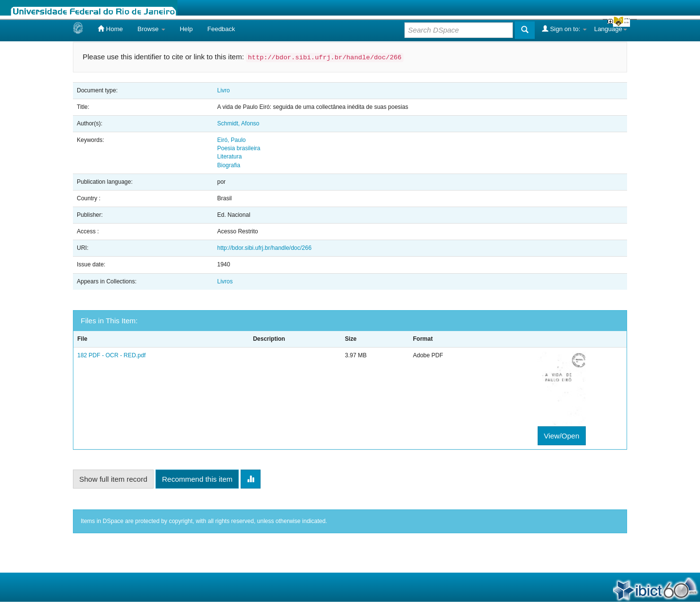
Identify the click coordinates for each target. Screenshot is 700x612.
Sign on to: (564, 29)
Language (611, 29)
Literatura (230, 157)
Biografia (229, 165)
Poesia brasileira (239, 148)
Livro (224, 90)
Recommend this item (197, 479)
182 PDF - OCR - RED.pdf (112, 355)
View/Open (562, 436)
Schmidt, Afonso (238, 123)
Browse (151, 29)
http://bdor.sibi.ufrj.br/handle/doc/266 (264, 248)
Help (186, 29)
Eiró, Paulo (232, 140)
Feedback (221, 29)
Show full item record (113, 479)
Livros (225, 281)
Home (110, 29)
